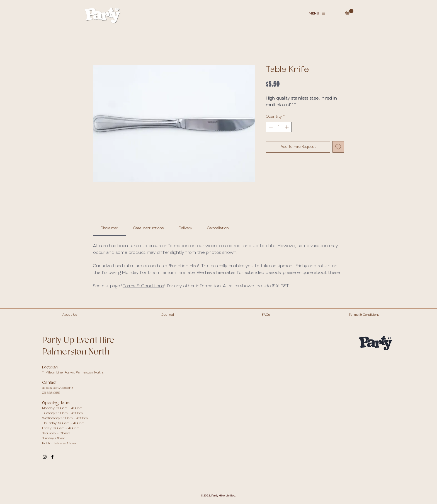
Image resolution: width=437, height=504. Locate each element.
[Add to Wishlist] (338, 147)
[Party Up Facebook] (52, 457)
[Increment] (287, 127)
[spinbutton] (279, 127)
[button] (317, 14)
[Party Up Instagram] (45, 457)
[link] (109, 228)
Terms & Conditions (143, 286)
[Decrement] (270, 127)
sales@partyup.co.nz (58, 388)
